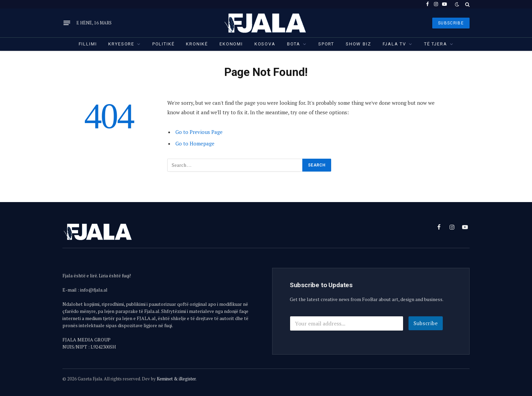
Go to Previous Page (199, 132)
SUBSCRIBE (451, 23)
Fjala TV (395, 44)
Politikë (164, 44)
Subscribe (426, 323)
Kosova (265, 44)
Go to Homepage (195, 143)
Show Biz (358, 44)
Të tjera (436, 44)
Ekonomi (231, 44)
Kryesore (121, 44)
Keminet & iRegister (176, 379)
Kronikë (197, 44)
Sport (326, 44)
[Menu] (67, 23)
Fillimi (88, 44)
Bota (294, 44)
